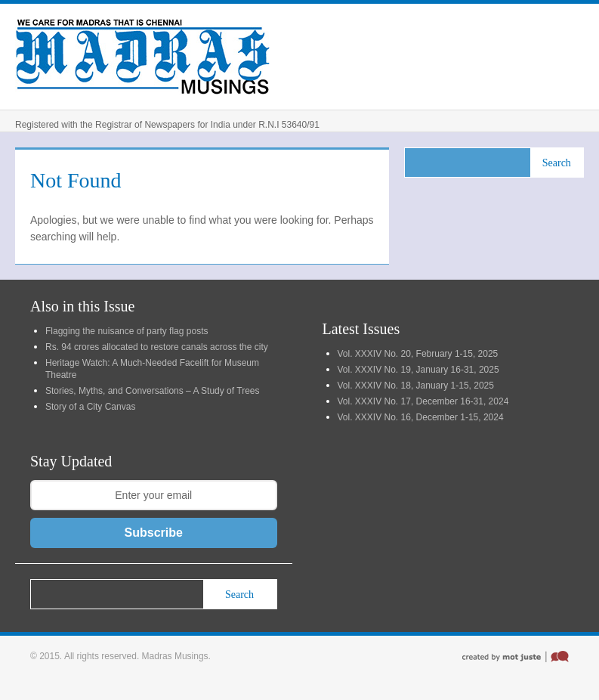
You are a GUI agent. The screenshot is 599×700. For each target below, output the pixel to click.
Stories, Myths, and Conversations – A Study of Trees (152, 391)
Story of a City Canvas (90, 407)
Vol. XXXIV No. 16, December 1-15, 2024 (421, 417)
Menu (569, 57)
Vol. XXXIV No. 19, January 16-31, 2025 (418, 370)
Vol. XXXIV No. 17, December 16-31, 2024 (423, 401)
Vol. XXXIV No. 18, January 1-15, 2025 (416, 386)
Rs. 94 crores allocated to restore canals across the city (157, 347)
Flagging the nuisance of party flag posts (127, 331)
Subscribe (154, 533)
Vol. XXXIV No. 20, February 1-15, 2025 (418, 354)
